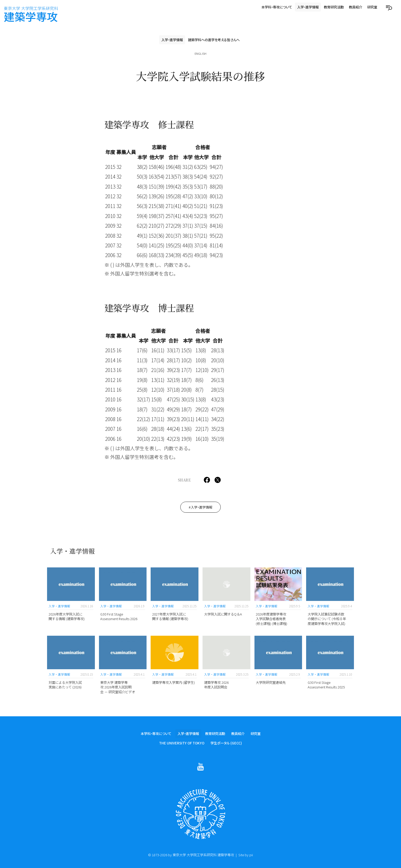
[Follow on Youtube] (201, 767)
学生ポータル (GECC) (226, 743)
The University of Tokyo (182, 743)
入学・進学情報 (308, 7)
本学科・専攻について (277, 7)
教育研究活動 (334, 7)
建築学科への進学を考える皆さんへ (214, 40)
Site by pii (246, 855)
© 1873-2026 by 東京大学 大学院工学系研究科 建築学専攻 (191, 855)
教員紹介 (355, 7)
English (201, 53)
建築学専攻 (31, 14)
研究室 (372, 7)
